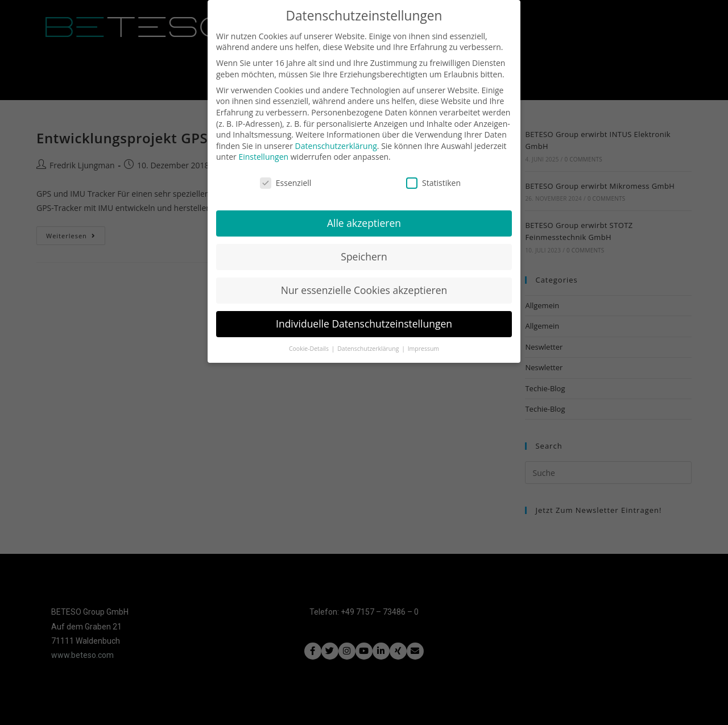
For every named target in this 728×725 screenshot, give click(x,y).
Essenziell (286, 177)
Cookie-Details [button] (310, 342)
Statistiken (433, 177)
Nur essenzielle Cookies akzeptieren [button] (364, 284)
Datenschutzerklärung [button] (369, 342)
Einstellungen (263, 151)
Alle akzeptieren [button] (364, 217)
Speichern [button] (364, 251)
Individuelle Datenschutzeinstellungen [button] (364, 318)
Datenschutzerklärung (336, 140)
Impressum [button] (423, 342)
